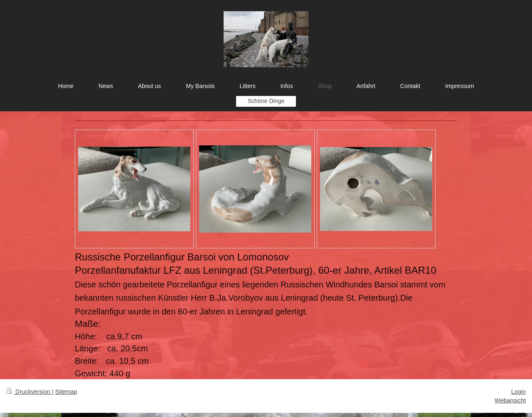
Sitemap (66, 392)
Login (518, 392)
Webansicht (510, 400)
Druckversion (29, 392)
